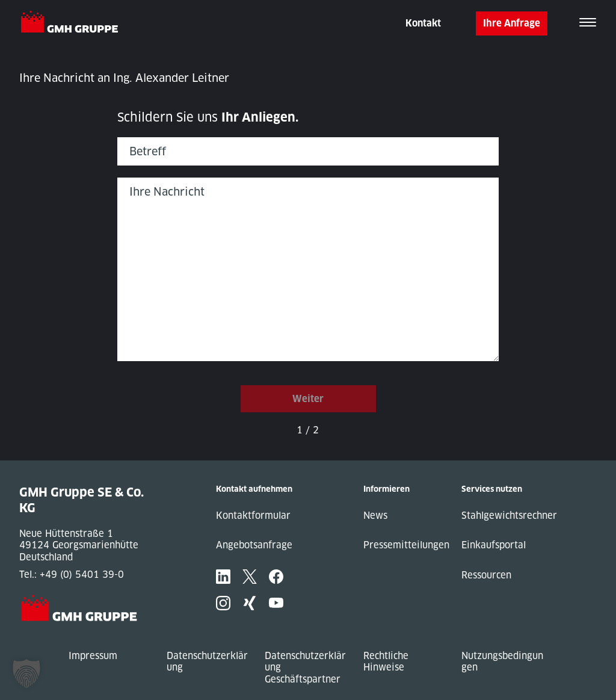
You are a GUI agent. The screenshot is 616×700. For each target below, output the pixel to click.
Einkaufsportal (494, 545)
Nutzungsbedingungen (502, 662)
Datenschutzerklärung (207, 662)
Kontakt (423, 23)
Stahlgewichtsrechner (509, 516)
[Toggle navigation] (588, 23)
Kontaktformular (253, 516)
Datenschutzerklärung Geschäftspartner (305, 667)
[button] (26, 674)
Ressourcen (486, 575)
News (375, 516)
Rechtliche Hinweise (386, 662)
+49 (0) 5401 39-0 (82, 575)
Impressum (93, 656)
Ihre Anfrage (512, 23)
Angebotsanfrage (254, 545)
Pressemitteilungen (406, 545)
